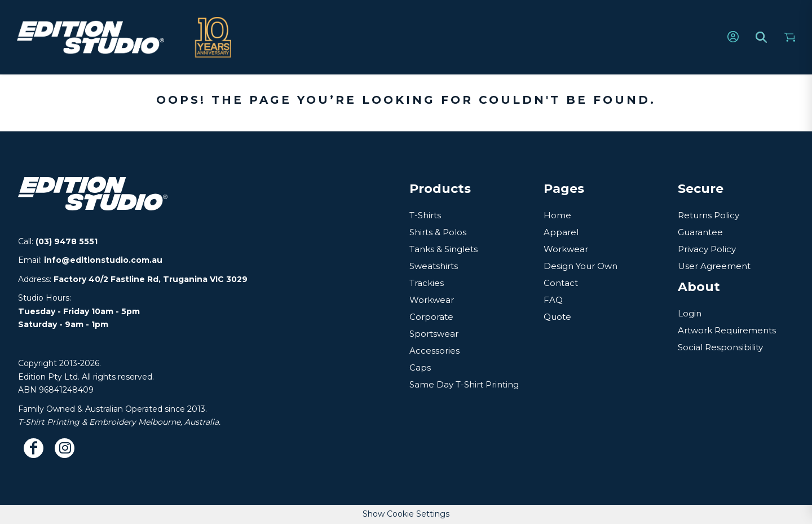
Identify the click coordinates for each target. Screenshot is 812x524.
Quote (557, 317)
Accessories (434, 351)
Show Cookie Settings (406, 514)
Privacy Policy (707, 249)
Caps (420, 367)
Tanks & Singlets (443, 249)
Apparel (561, 232)
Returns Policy (709, 215)
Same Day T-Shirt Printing (464, 384)
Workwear (432, 300)
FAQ (553, 300)
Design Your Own (581, 266)
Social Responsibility (720, 347)
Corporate (431, 317)
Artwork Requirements (727, 330)
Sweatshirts (434, 266)
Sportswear (434, 334)
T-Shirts (425, 215)
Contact (561, 283)
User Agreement (714, 266)
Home (557, 215)
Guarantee (700, 232)
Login (690, 313)
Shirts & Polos (438, 232)
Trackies (427, 283)
